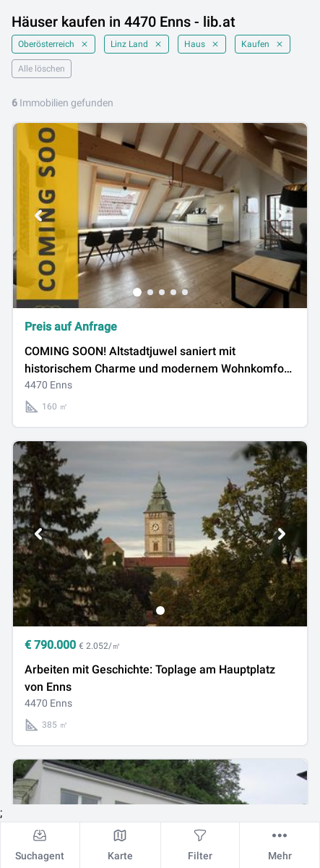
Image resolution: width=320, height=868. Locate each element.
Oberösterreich (53, 44)
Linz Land (137, 44)
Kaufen (263, 44)
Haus (202, 44)
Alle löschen (42, 69)
